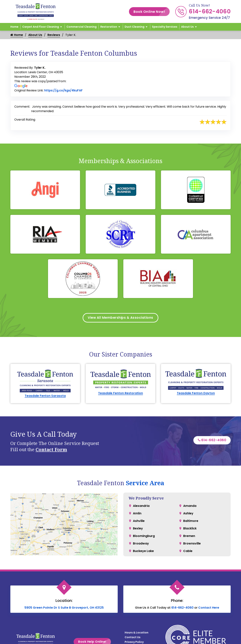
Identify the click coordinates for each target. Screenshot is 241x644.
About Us (187, 27)
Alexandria (141, 506)
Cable (188, 552)
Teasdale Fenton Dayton (196, 394)
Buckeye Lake (143, 552)
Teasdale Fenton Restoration (120, 394)
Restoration (109, 27)
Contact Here (209, 608)
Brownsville (192, 544)
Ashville (139, 521)
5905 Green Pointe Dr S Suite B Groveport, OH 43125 (64, 608)
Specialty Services (165, 27)
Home (14, 27)
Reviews (54, 35)
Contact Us (133, 638)
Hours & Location (137, 633)
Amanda (190, 506)
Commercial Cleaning (82, 27)
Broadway (141, 544)
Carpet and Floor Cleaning (41, 27)
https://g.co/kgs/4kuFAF (63, 90)
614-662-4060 (210, 11)
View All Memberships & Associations (121, 318)
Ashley (188, 514)
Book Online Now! (152, 12)
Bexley (138, 529)
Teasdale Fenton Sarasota (45, 396)
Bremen (189, 536)
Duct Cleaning (135, 27)
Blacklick (190, 529)
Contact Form (51, 450)
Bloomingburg (144, 536)
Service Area (145, 483)
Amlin (137, 514)
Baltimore (191, 521)
